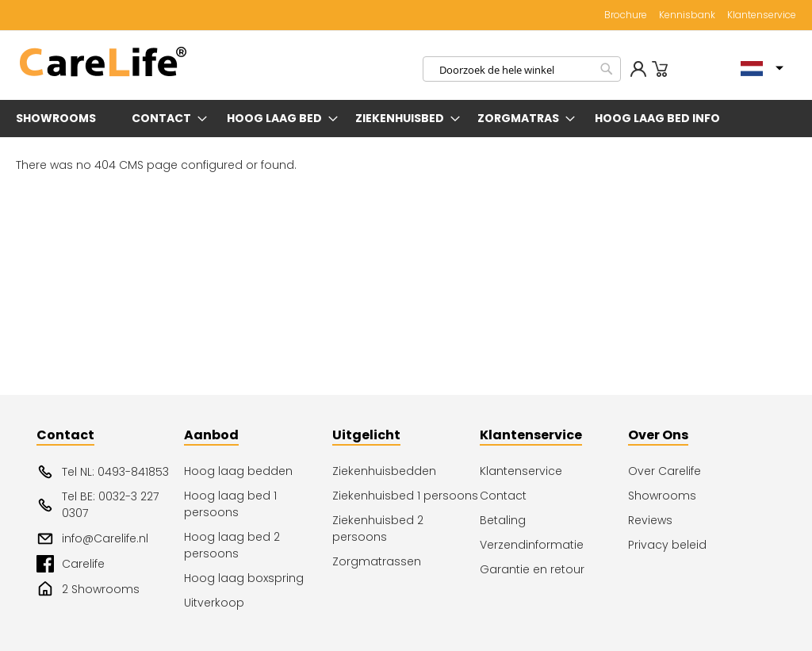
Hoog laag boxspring (244, 578)
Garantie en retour (532, 569)
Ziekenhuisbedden (384, 471)
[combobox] (522, 69)
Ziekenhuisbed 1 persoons (405, 496)
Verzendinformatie (532, 545)
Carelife (71, 564)
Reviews (650, 520)
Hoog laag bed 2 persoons (232, 545)
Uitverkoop (214, 603)
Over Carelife (665, 471)
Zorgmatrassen (377, 561)
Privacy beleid (667, 545)
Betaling (503, 520)
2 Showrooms (88, 589)
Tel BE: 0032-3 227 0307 (98, 505)
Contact (503, 496)
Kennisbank (687, 15)
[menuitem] (59, 119)
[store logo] (103, 62)
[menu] (406, 119)
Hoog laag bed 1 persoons (230, 504)
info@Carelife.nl (92, 538)
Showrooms (662, 496)
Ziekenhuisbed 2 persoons (378, 528)
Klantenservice (762, 15)
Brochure (626, 15)
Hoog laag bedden (238, 471)
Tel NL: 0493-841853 (103, 472)
